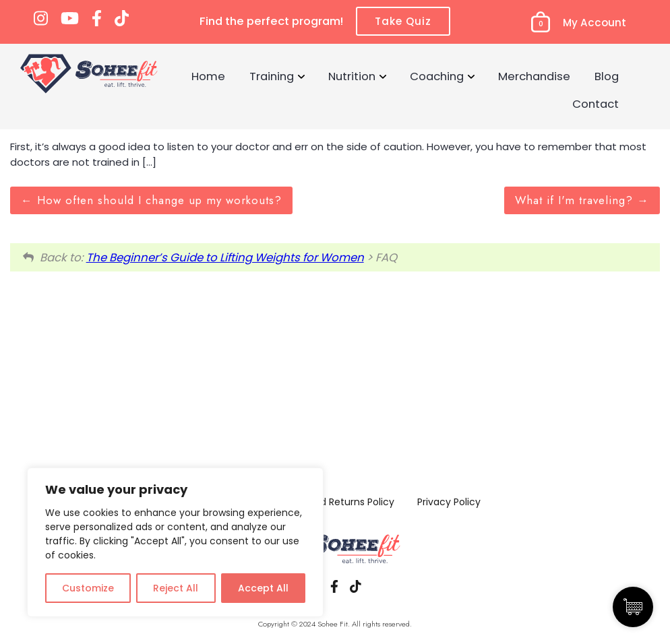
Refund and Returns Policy (333, 502)
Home (208, 76)
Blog (607, 76)
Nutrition (352, 76)
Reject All (176, 588)
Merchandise (534, 76)
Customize (88, 588)
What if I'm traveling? (582, 200)
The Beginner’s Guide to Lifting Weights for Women (225, 257)
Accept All (263, 588)
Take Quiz (403, 21)
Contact (596, 104)
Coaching (437, 76)
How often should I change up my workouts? (151, 200)
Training (272, 76)
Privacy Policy (449, 502)
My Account (595, 23)
